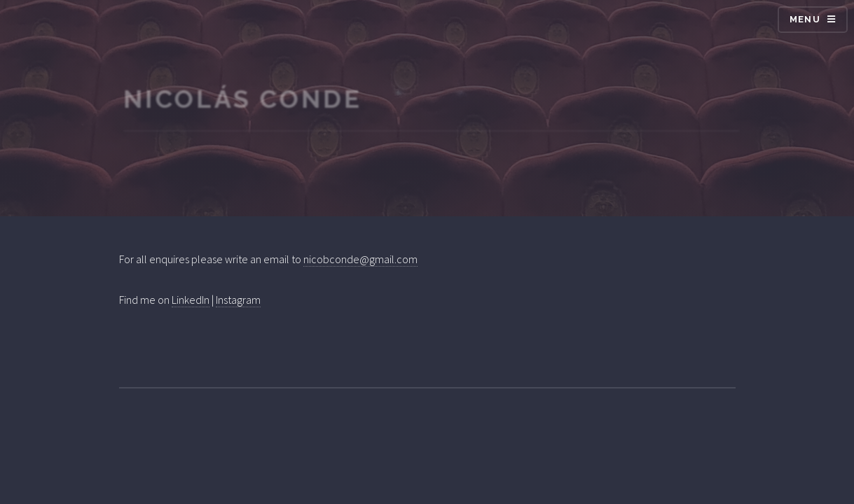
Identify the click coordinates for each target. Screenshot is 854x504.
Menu (805, 19)
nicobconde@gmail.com (360, 259)
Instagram (238, 300)
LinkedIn (191, 300)
